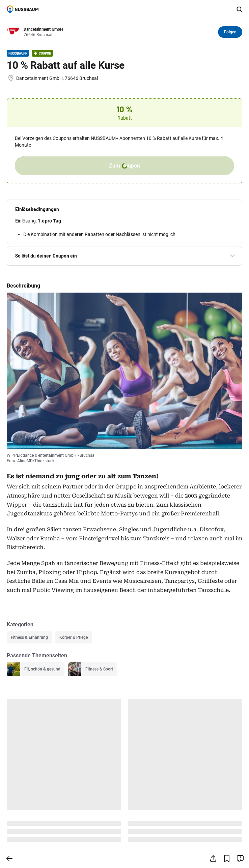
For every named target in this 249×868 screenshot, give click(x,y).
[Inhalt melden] (240, 859)
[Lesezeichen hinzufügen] (227, 859)
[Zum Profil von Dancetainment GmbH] (119, 32)
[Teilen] (213, 859)
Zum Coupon (124, 166)
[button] (124, 209)
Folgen (230, 32)
